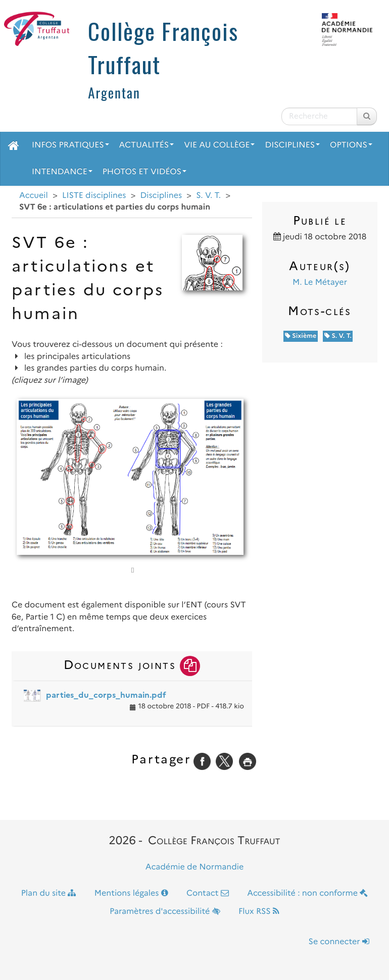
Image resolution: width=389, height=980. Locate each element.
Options (351, 145)
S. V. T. (208, 196)
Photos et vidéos (144, 172)
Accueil (34, 196)
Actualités (147, 145)
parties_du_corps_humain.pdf (106, 695)
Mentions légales (131, 893)
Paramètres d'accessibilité (165, 912)
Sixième (301, 336)
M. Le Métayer (320, 282)
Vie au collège (219, 145)
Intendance (62, 172)
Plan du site (49, 893)
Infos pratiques (70, 145)
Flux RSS (259, 912)
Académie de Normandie (195, 867)
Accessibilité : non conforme (307, 893)
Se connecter (339, 942)
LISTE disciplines (94, 196)
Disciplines (292, 145)
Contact (208, 893)
